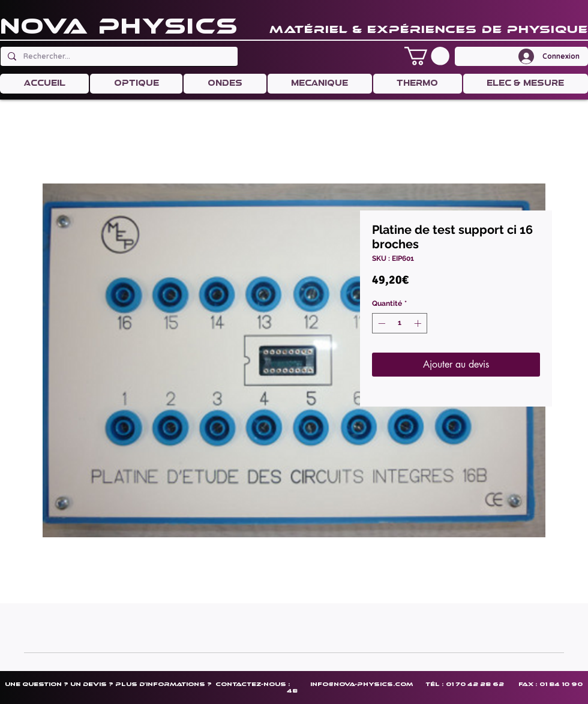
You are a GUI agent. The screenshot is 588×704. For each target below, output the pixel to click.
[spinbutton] (400, 323)
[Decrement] (380, 323)
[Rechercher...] (118, 56)
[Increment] (419, 323)
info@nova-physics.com (361, 684)
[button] (427, 56)
